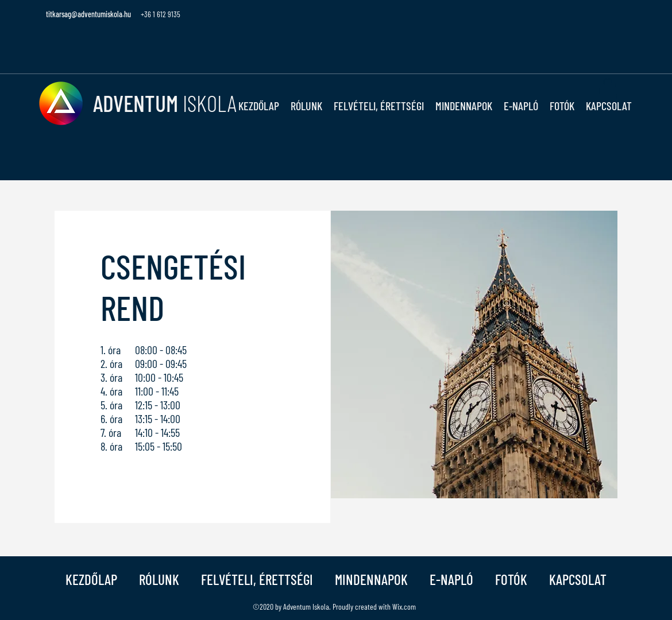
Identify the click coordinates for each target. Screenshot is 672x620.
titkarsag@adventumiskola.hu (88, 14)
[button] (306, 106)
